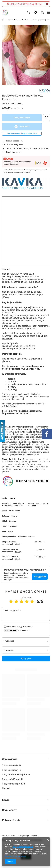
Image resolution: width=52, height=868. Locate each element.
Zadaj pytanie (40, 577)
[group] (26, 61)
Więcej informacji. (24, 172)
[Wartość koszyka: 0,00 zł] (42, 12)
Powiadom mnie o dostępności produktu (22, 134)
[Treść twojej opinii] (26, 614)
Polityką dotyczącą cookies (23, 847)
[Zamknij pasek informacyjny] (47, 4)
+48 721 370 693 (9, 836)
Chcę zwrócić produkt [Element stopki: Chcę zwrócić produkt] (13, 779)
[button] (7, 55)
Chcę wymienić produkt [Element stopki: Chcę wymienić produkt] (13, 784)
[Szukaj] (28, 12)
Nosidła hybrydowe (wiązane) (42, 20)
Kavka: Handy (14, 511)
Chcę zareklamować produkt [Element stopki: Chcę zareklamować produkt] (16, 775)
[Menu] (49, 12)
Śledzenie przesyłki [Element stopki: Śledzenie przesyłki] (11, 770)
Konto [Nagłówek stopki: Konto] (6, 800)
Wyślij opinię (26, 659)
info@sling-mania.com (28, 836)
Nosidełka (25, 20)
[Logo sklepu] (5, 12)
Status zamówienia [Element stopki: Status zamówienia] (12, 765)
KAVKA (13, 498)
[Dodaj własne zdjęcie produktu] (23, 630)
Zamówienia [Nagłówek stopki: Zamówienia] (10, 759)
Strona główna (13, 20)
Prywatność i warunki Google (16, 856)
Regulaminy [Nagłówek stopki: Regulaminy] (9, 810)
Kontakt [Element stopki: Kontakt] (6, 788)
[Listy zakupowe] (35, 12)
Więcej (34, 506)
